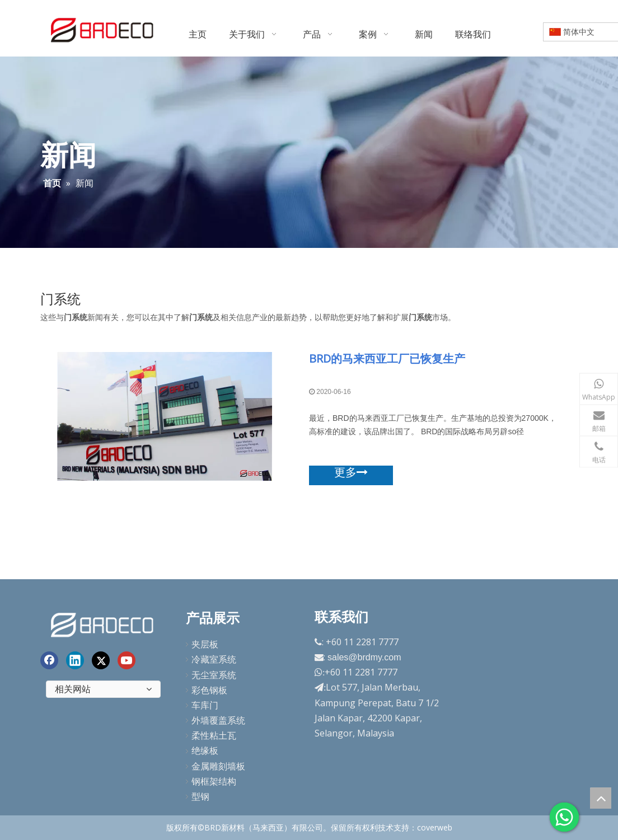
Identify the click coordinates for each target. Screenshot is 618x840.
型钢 (200, 796)
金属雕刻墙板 (218, 766)
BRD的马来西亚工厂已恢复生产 (387, 358)
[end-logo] (103, 623)
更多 (351, 472)
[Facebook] (49, 660)
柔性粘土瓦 (214, 735)
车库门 (205, 705)
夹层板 (205, 644)
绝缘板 (205, 750)
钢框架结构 (214, 781)
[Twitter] (101, 660)
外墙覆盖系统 (218, 720)
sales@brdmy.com (364, 657)
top (601, 798)
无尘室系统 (214, 675)
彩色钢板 (209, 690)
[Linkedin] (75, 660)
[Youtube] (127, 660)
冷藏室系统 (214, 659)
